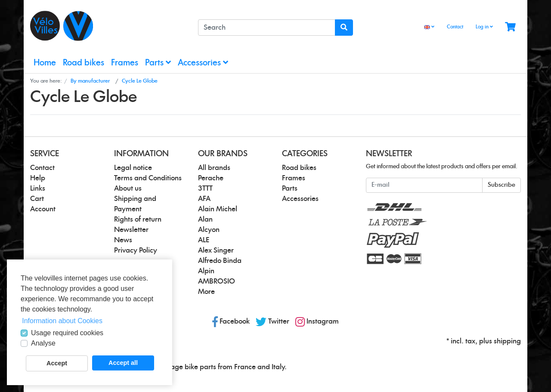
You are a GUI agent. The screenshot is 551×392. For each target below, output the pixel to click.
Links (38, 188)
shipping (507, 341)
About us (128, 188)
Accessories (203, 63)
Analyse (43, 343)
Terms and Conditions (148, 178)
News (123, 240)
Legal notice (133, 168)
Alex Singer (216, 250)
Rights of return (138, 219)
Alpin (206, 271)
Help (38, 178)
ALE (204, 240)
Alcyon (209, 230)
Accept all (123, 363)
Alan (205, 219)
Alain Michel (218, 209)
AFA (204, 199)
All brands (214, 168)
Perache (211, 178)
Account (43, 209)
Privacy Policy (136, 250)
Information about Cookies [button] (62, 321)
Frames (125, 63)
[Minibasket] (510, 27)
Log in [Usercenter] (484, 27)
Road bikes (84, 63)
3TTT (205, 188)
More (206, 292)
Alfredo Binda (220, 261)
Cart (37, 199)
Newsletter (131, 230)
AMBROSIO (217, 281)
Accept (57, 363)
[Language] (429, 27)
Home (45, 63)
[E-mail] (424, 185)
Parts (158, 63)
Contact (455, 27)
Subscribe (501, 185)
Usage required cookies (67, 333)
